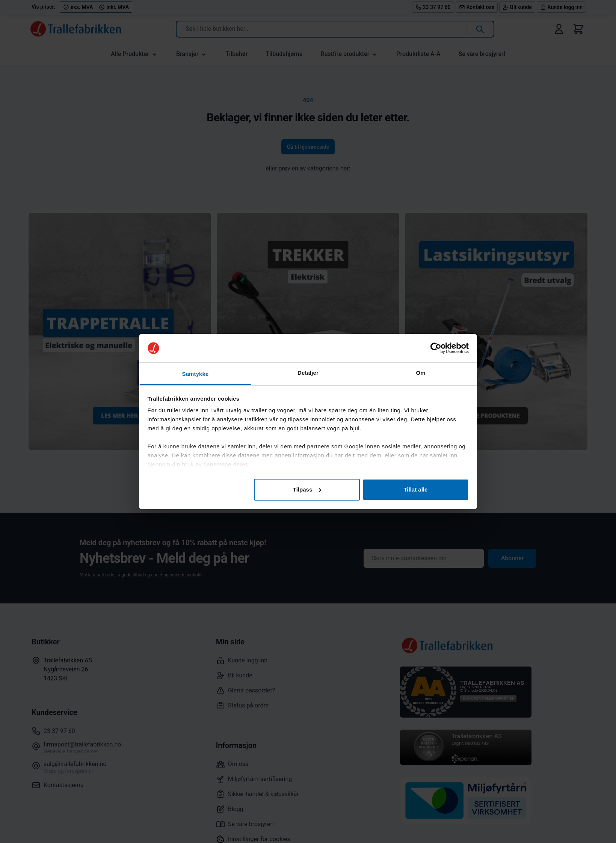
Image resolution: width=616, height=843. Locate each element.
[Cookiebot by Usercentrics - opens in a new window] (436, 348)
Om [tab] (420, 373)
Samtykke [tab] (196, 374)
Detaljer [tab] (308, 373)
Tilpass (307, 489)
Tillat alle (415, 489)
